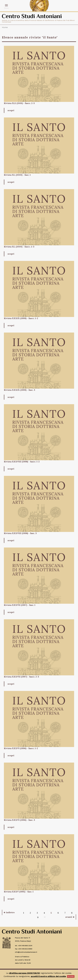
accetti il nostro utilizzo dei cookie (48, 976)
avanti (69, 917)
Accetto (71, 976)
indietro (10, 912)
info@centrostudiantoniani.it (26, 952)
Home (5, 27)
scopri (11, 110)
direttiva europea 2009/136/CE (24, 973)
